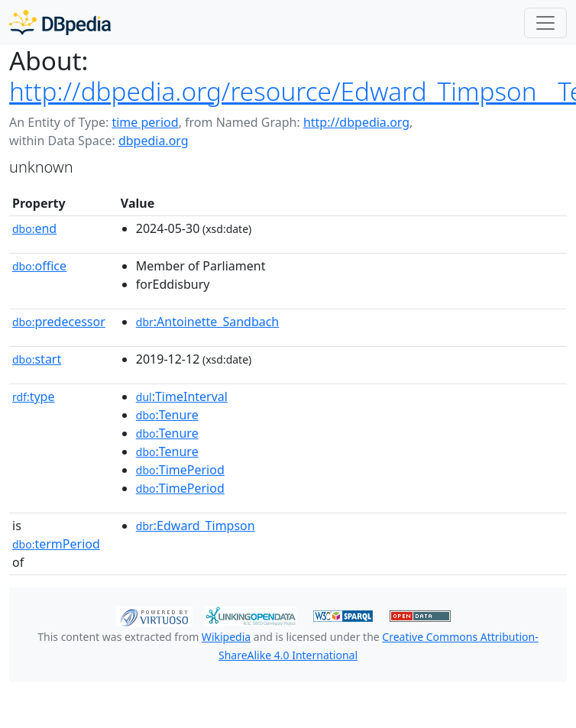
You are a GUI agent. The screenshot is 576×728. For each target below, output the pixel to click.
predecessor (59, 322)
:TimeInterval (182, 396)
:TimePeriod (180, 470)
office (39, 266)
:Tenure (167, 415)
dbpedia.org (154, 141)
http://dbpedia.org (356, 122)
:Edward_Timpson (196, 526)
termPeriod (56, 544)
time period (145, 122)
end (34, 228)
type (34, 396)
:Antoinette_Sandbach (207, 322)
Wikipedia (226, 637)
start (37, 359)
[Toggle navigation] (545, 23)
